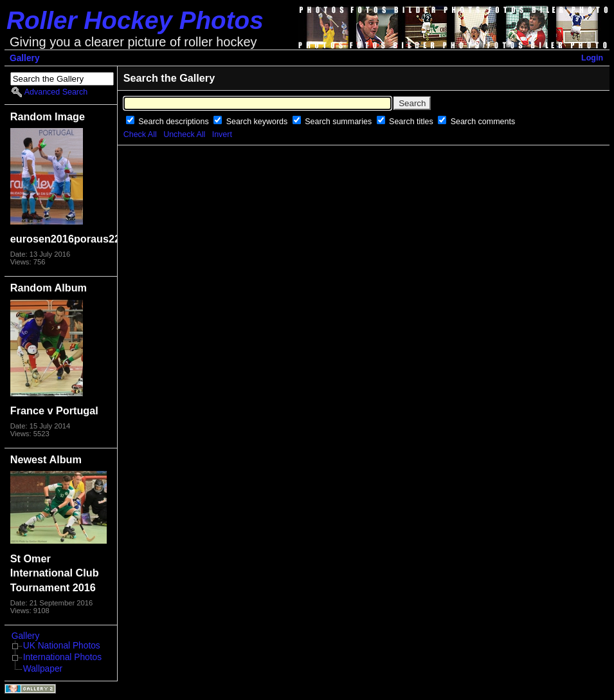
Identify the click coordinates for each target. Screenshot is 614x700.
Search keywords (258, 122)
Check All (140, 134)
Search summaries (339, 122)
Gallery (25, 58)
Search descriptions (175, 122)
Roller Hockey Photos (135, 20)
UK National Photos (62, 646)
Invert (222, 134)
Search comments (483, 122)
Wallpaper (43, 669)
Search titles (412, 122)
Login (592, 58)
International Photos (62, 657)
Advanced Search (56, 92)
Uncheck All (184, 134)
